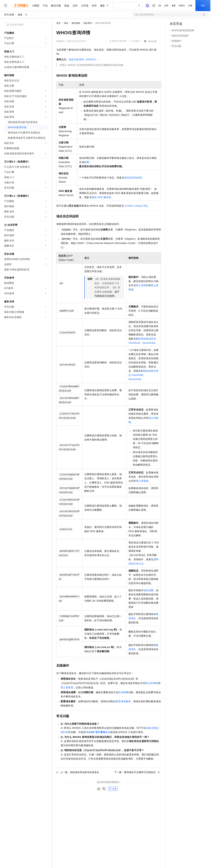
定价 (75, 6)
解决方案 (56, 6)
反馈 (113, 789)
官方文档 (9, 15)
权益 (67, 6)
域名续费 (148, 590)
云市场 (85, 6)
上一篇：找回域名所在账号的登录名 (78, 772)
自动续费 (123, 692)
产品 (45, 6)
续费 (87, 162)
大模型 (36, 6)
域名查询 (88, 23)
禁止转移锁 (142, 285)
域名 (20, 15)
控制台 (182, 6)
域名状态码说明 (133, 178)
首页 (58, 23)
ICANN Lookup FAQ (136, 206)
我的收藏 (152, 41)
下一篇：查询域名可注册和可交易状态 (137, 772)
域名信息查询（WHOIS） (83, 59)
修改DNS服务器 (101, 197)
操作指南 (76, 23)
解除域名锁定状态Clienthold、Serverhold (144, 375)
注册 (190, 6)
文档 (166, 6)
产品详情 (135, 41)
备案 (174, 6)
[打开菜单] (6, 6)
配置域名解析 (123, 701)
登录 (203, 6)
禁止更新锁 (142, 481)
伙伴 (94, 6)
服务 (103, 6)
